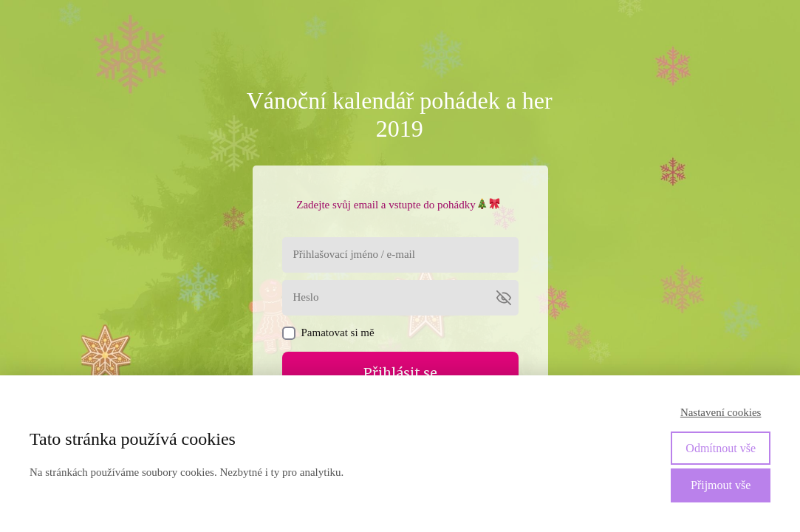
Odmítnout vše (721, 448)
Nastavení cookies (721, 412)
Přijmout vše (721, 485)
